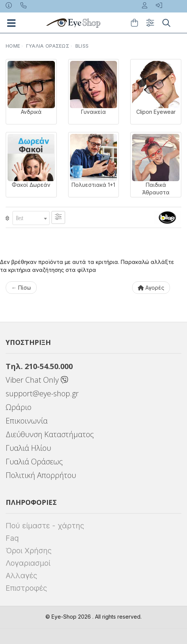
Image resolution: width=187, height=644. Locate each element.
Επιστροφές (26, 588)
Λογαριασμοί (28, 563)
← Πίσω (21, 288)
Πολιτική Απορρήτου (41, 475)
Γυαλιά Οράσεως (48, 46)
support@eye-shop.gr (42, 393)
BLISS (82, 46)
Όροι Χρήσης (29, 551)
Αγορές (151, 288)
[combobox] (31, 218)
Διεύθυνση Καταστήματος (50, 434)
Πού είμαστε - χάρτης (45, 526)
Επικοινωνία (27, 421)
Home (13, 46)
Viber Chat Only (37, 380)
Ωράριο (19, 407)
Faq (12, 538)
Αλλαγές (21, 576)
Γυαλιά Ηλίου (28, 448)
